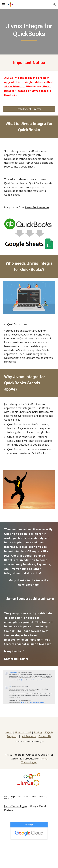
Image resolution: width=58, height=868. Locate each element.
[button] (4, 4)
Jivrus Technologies (16, 806)
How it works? (23, 732)
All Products (29, 736)
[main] (29, 32)
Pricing (38, 732)
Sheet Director (14, 86)
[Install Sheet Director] (29, 109)
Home (9, 732)
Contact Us (45, 736)
